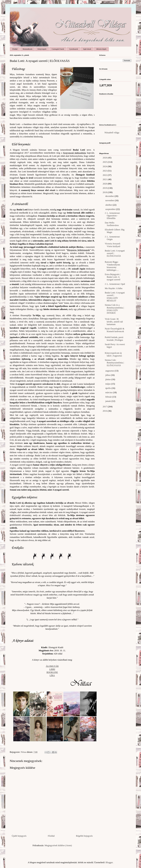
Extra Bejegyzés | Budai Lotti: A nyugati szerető (113, 277)
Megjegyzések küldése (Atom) (58, 845)
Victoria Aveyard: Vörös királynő (113, 245)
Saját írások (87, 49)
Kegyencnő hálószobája (75, 153)
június (108, 379)
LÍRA (52, 675)
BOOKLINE (52, 672)
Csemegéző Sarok (58, 49)
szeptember (111, 209)
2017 (105, 407)
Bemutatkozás (28, 49)
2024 (105, 166)
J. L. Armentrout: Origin (112, 238)
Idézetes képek (101, 49)
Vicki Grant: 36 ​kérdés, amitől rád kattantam (114, 322)
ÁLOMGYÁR (52, 666)
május (108, 384)
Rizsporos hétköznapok (79, 250)
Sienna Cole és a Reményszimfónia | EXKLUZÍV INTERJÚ (114, 309)
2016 (105, 411)
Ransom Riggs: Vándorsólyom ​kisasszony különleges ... (113, 266)
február (109, 397)
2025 (105, 162)
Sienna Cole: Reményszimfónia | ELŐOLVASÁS (114, 363)
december (110, 196)
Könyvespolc (42, 49)
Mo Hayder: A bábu (114, 288)
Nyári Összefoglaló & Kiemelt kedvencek (115, 330)
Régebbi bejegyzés (84, 836)
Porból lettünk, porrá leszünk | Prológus (114, 339)
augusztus (110, 371)
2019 (105, 188)
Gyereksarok (74, 49)
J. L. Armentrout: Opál (115, 284)
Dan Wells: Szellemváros (112, 224)
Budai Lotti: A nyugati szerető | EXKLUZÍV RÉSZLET (115, 297)
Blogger (109, 862)
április (108, 388)
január (108, 401)
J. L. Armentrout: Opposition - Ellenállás (112, 216)
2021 (105, 179)
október (109, 205)
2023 (105, 171)
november (110, 200)
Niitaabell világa (112, 133)
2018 (105, 192)
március (109, 392)
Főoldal (15, 49)
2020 (105, 184)
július (108, 375)
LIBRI (52, 669)
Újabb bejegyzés (19, 836)
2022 (105, 175)
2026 (105, 158)
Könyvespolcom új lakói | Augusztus (113, 354)
